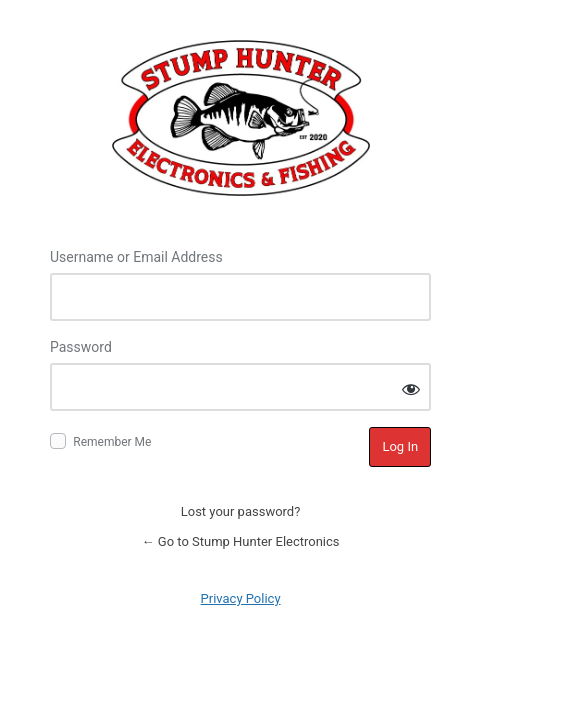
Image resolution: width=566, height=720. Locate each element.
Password (81, 347)
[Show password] (411, 388)
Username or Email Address (136, 257)
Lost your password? (241, 511)
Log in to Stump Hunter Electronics (241, 118)
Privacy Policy (241, 598)
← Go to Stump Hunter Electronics (241, 541)
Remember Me (112, 442)
